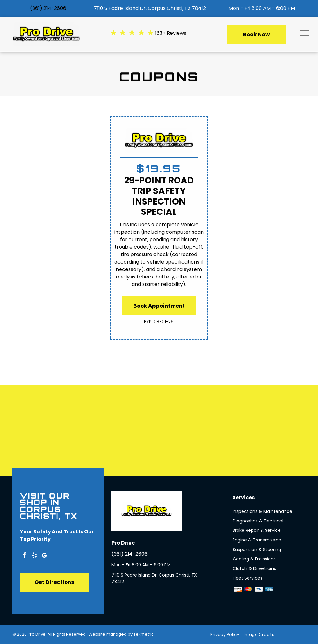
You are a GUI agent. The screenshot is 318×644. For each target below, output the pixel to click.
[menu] (304, 33)
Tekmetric (144, 634)
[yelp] (34, 556)
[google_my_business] (44, 556)
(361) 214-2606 (48, 8)
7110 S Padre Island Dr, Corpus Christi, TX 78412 (150, 8)
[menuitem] (227, 635)
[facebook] (24, 556)
